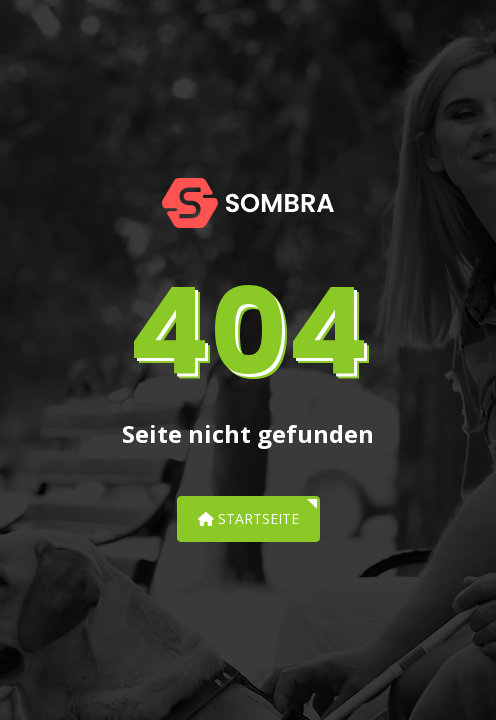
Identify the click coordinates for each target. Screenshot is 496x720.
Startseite (248, 518)
